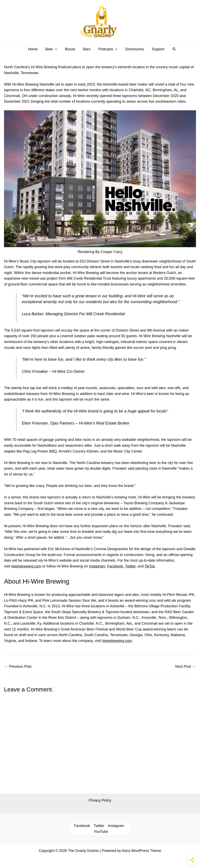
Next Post (185, 666)
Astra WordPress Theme (141, 851)
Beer (52, 49)
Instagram (97, 566)
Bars (87, 49)
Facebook (115, 566)
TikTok (150, 566)
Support (156, 49)
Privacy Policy (100, 800)
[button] (56, 49)
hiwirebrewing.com (26, 566)
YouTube (101, 832)
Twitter (130, 566)
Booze (71, 49)
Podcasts (107, 49)
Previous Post (18, 666)
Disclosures (133, 49)
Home (34, 49)
